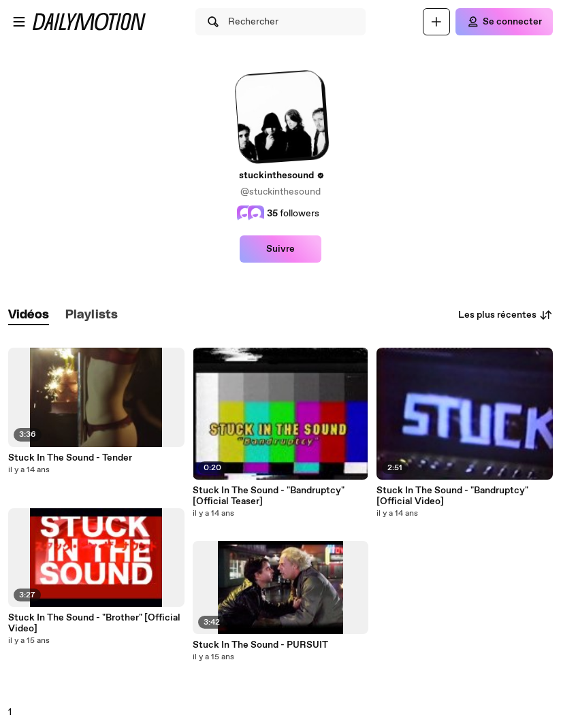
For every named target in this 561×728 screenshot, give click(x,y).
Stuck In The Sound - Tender (70, 458)
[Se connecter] (504, 22)
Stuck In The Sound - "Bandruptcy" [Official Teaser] (269, 496)
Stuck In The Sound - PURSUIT (260, 645)
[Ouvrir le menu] (19, 22)
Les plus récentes (506, 315)
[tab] (29, 315)
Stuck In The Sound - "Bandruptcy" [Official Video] (452, 496)
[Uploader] (436, 22)
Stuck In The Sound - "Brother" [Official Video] (94, 623)
